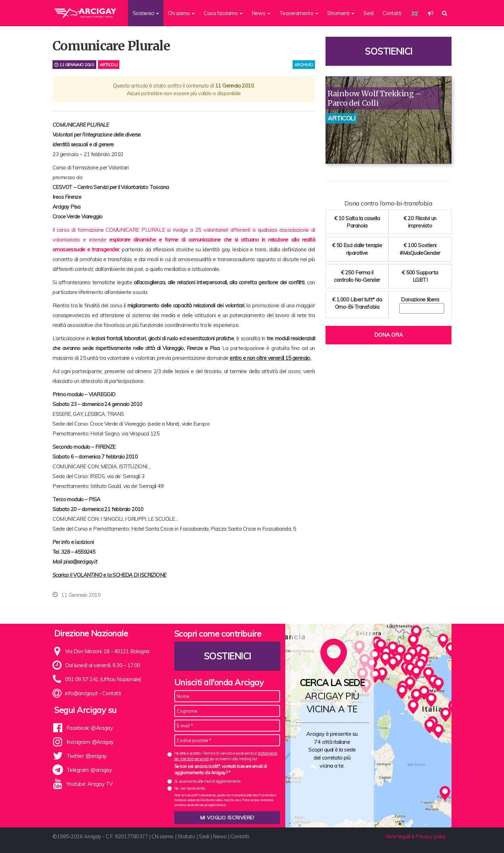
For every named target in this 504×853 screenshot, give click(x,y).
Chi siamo (163, 836)
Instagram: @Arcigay (90, 742)
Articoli (109, 65)
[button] (431, 13)
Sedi (368, 13)
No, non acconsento (190, 788)
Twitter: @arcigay (87, 756)
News (220, 836)
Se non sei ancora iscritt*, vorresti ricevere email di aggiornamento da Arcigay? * (221, 769)
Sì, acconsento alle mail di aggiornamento (207, 781)
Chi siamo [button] (181, 13)
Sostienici (388, 51)
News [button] (261, 13)
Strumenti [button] (341, 13)
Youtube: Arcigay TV (90, 784)
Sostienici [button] (146, 13)
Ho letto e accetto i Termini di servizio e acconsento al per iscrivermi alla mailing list (226, 756)
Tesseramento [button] (299, 13)
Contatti (392, 13)
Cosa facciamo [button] (223, 13)
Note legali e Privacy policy (416, 836)
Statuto (186, 836)
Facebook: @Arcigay (90, 728)
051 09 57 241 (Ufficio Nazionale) (103, 679)
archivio (304, 65)
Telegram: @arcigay (89, 770)
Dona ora (388, 335)
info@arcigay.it (82, 693)
